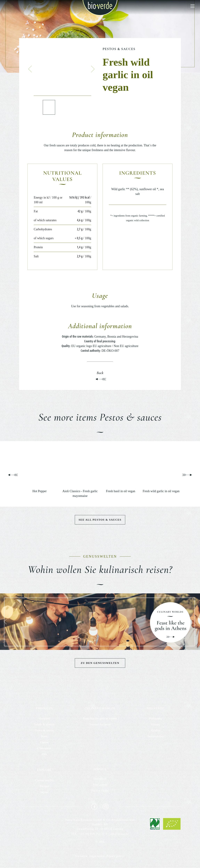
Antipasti (44, 719)
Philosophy (156, 719)
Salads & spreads (44, 725)
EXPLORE (44, 770)
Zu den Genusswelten (100, 663)
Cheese (44, 742)
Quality (156, 731)
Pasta (44, 737)
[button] (30, 69)
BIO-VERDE (156, 708)
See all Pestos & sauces (100, 520)
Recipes (44, 786)
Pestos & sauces (119, 49)
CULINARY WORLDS (100, 708)
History (156, 725)
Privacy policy (115, 856)
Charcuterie (44, 748)
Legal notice (97, 856)
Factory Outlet (100, 791)
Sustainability (156, 737)
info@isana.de (119, 834)
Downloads (100, 779)
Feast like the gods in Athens (100, 719)
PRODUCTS (44, 708)
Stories (44, 792)
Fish (44, 754)
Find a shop (100, 785)
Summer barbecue (100, 725)
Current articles (44, 781)
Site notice (81, 856)
